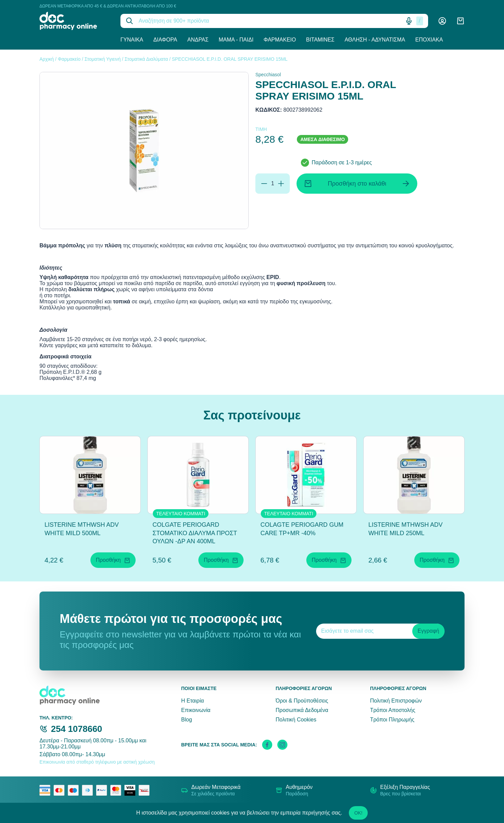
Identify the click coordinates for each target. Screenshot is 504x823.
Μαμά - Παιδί (236, 40)
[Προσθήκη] (281, 184)
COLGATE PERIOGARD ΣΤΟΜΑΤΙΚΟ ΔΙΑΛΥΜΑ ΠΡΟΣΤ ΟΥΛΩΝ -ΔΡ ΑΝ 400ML (195, 533)
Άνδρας (198, 40)
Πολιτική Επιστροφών (396, 701)
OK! (358, 813)
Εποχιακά (429, 40)
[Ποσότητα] (273, 184)
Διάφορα (165, 40)
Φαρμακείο (280, 40)
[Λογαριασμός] (442, 21)
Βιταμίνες (320, 40)
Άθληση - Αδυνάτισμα (375, 40)
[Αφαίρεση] (264, 184)
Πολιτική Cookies (296, 720)
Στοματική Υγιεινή (102, 59)
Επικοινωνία (196, 710)
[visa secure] (132, 790)
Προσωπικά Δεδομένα (302, 710)
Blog (187, 720)
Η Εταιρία (192, 701)
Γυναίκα (132, 40)
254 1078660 (77, 729)
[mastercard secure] (117, 790)
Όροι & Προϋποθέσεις (302, 701)
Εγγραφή (428, 631)
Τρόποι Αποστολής (393, 710)
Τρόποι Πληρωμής (392, 720)
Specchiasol (268, 75)
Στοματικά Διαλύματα (146, 59)
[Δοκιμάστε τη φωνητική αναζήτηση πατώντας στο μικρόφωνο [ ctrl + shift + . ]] (409, 21)
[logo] (75, 21)
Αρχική (47, 59)
